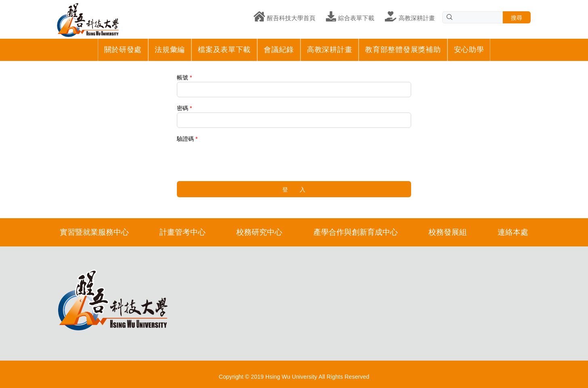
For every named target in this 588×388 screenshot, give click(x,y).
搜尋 (517, 18)
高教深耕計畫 (330, 50)
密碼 (183, 108)
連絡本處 (513, 232)
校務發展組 (448, 232)
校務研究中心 (259, 232)
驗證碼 (185, 139)
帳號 (183, 77)
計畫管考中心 (183, 232)
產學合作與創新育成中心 (356, 232)
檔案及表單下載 (224, 50)
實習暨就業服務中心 (94, 232)
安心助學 (469, 50)
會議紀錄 (279, 50)
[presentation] (238, 159)
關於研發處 (123, 50)
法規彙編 (170, 50)
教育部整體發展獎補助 (403, 50)
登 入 (294, 190)
